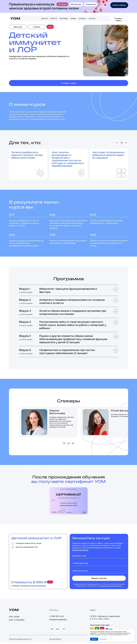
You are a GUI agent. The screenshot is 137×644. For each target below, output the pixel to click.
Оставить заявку (118, 19)
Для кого (45, 18)
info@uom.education (58, 621)
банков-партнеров (80, 551)
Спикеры (73, 18)
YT (64, 631)
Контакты (92, 18)
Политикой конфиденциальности (110, 588)
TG (52, 631)
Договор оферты (55, 641)
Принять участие (99, 580)
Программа (64, 18)
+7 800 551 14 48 (56, 618)
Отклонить (104, 639)
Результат (54, 18)
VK (58, 631)
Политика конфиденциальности (20, 641)
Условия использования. (107, 633)
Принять (94, 639)
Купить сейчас (119, 5)
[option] (28, 165)
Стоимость (82, 18)
